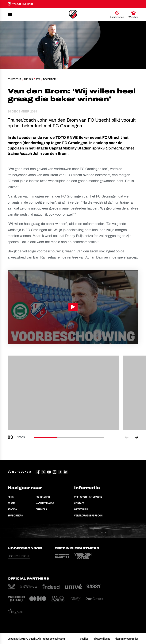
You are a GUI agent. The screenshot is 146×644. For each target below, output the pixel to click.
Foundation (43, 497)
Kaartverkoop (45, 503)
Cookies (84, 639)
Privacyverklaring (101, 639)
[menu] (10, 14)
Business (41, 509)
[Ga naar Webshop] (133, 14)
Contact (79, 503)
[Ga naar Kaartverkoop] (117, 14)
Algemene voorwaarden (127, 639)
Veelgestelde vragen (88, 497)
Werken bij (81, 509)
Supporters (15, 516)
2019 (38, 79)
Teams (12, 503)
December (49, 79)
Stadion (12, 509)
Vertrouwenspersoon (88, 516)
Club (11, 497)
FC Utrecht (14, 79)
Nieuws (29, 79)
